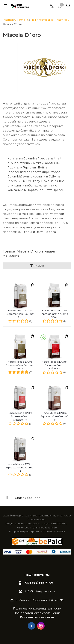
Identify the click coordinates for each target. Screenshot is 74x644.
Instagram (41, 626)
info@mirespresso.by (40, 591)
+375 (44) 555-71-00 (39, 583)
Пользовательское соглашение (37, 613)
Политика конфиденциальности (37, 608)
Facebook (31, 626)
